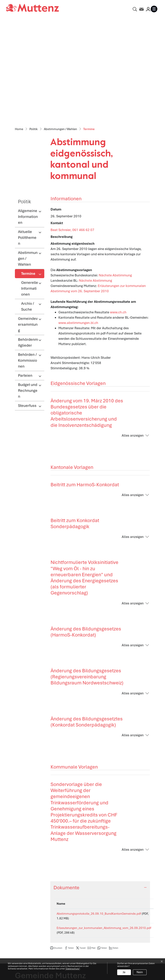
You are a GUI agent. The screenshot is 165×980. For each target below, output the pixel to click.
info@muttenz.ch (28, 918)
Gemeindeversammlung (28, 222)
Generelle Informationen (30, 186)
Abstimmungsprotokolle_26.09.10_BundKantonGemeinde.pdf (99, 811)
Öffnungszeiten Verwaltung (106, 896)
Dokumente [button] (66, 785)
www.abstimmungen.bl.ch (80, 220)
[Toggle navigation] (155, 9)
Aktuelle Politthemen (27, 135)
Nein (140, 972)
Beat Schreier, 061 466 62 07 (72, 128)
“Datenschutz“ (72, 969)
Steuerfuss (27, 303)
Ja (124, 972)
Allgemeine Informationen (28, 114)
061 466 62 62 (38, 912)
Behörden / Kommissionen (28, 258)
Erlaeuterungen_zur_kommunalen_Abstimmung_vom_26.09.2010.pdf (104, 826)
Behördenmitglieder (28, 240)
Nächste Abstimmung (117, 173)
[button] (56, 846)
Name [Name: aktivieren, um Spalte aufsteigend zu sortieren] (61, 801)
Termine (33, 172)
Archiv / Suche (28, 204)
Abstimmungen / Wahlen (28, 156)
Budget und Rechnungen (28, 288)
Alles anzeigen (133, 333)
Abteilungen (95, 905)
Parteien (25, 273)
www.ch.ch (120, 210)
